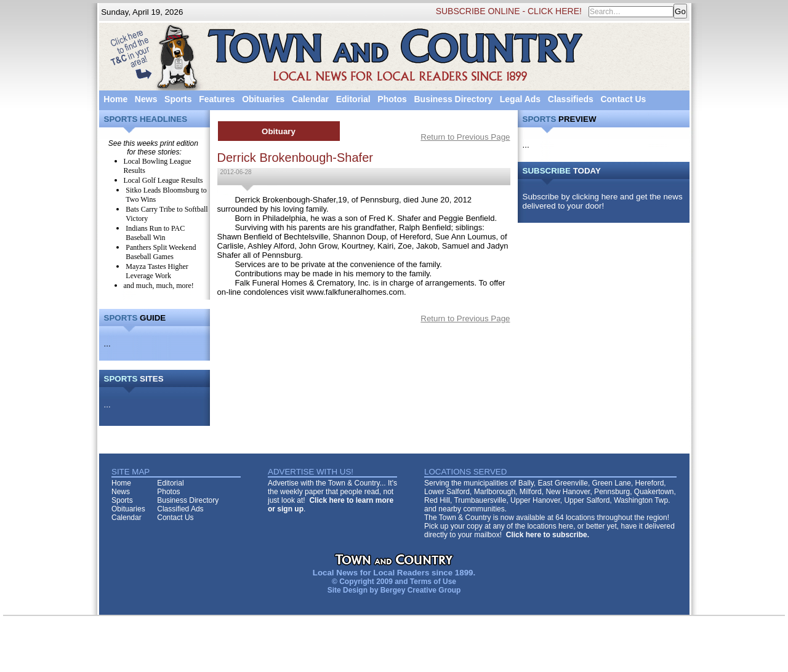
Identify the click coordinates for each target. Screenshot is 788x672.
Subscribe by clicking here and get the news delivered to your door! (603, 201)
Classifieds (571, 99)
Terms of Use (433, 582)
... (107, 344)
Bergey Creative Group (421, 590)
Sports (178, 99)
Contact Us (623, 99)
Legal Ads (520, 99)
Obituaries (263, 99)
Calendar (310, 99)
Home (115, 99)
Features (217, 99)
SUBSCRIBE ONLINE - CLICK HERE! (509, 11)
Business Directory (453, 99)
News (146, 99)
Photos (392, 99)
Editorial (353, 99)
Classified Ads (180, 509)
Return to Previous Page (465, 137)
